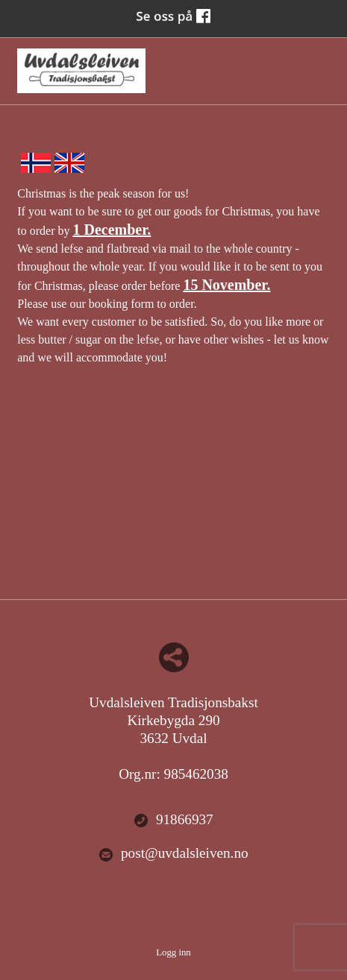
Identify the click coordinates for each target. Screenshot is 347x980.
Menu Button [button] (317, 64)
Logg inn (173, 952)
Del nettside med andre (174, 657)
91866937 (173, 820)
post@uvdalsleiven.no (173, 854)
